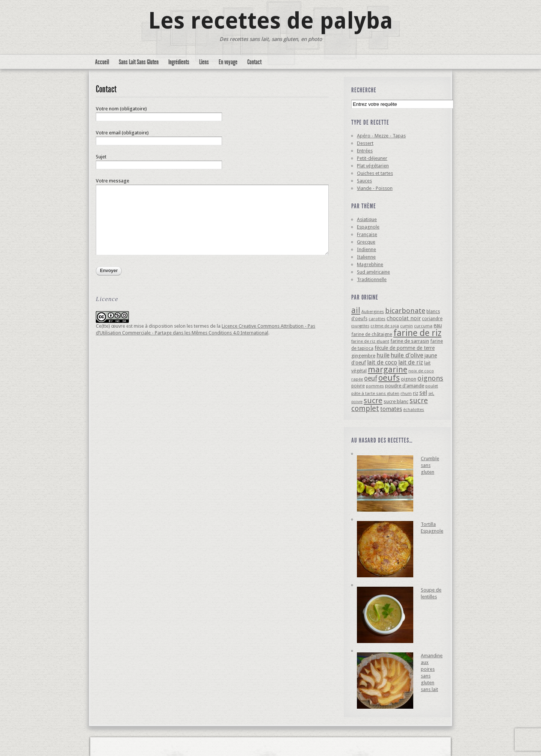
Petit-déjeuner (372, 158)
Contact (254, 62)
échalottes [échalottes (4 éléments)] (414, 410)
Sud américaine (373, 272)
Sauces (364, 181)
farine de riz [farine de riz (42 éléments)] (417, 333)
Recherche (364, 90)
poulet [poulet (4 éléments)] (432, 386)
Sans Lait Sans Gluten (139, 62)
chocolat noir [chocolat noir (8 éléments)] (404, 318)
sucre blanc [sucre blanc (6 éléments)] (396, 401)
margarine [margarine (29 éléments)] (388, 370)
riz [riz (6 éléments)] (416, 393)
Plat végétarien (373, 166)
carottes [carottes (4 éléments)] (377, 319)
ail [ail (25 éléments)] (356, 310)
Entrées (365, 151)
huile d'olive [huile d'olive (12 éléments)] (407, 355)
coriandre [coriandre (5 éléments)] (432, 319)
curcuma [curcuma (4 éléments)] (423, 326)
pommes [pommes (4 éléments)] (375, 386)
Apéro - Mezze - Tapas (381, 136)
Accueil (102, 62)
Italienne (366, 257)
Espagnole (368, 227)
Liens (204, 62)
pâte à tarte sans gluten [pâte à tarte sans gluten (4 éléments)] (375, 393)
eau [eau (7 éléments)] (438, 325)
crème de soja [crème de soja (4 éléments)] (385, 326)
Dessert (365, 143)
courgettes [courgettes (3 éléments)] (360, 326)
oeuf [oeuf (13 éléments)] (371, 378)
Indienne (366, 249)
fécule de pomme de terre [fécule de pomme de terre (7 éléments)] (405, 348)
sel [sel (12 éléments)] (423, 393)
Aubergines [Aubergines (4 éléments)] (373, 312)
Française (367, 234)
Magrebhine (370, 264)
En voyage (228, 62)
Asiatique (367, 219)
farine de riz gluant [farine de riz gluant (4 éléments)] (370, 341)
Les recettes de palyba (271, 21)
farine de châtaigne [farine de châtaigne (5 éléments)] (372, 334)
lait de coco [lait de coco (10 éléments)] (382, 362)
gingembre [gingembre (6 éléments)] (363, 356)
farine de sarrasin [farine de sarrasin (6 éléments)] (410, 341)
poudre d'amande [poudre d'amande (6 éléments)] (405, 386)
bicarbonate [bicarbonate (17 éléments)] (405, 311)
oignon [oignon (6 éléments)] (409, 379)
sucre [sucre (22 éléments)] (373, 401)
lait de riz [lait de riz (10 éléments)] (411, 362)
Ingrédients (179, 62)
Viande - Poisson (375, 188)
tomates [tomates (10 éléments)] (391, 409)
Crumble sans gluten (430, 465)
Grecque (366, 242)
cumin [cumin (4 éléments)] (407, 326)
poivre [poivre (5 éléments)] (358, 386)
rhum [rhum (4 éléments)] (406, 393)
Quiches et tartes (375, 173)
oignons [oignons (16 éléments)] (430, 378)
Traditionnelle (372, 279)
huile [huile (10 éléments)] (383, 355)
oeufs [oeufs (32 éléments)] (389, 378)
